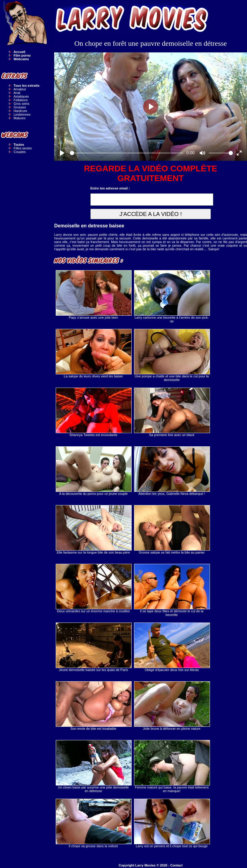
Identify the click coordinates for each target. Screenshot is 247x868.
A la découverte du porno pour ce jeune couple (93, 471)
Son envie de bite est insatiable (93, 706)
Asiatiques (21, 96)
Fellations (21, 100)
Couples (20, 152)
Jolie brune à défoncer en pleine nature (172, 706)
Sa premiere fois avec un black (172, 412)
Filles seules (23, 148)
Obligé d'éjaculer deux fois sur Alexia (172, 647)
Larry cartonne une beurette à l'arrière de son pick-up (172, 297)
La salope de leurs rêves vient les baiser (93, 353)
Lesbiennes (22, 114)
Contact (176, 865)
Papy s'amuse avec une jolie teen (93, 295)
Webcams (21, 59)
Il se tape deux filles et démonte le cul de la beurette (172, 590)
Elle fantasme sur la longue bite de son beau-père (93, 530)
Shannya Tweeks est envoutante (93, 412)
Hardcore (20, 111)
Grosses (20, 107)
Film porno (22, 55)
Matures (20, 118)
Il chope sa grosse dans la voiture (93, 823)
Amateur (20, 89)
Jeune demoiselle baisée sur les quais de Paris (93, 647)
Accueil (19, 52)
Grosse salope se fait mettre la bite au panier (172, 530)
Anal (17, 93)
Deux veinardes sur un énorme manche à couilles (93, 588)
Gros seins (22, 104)
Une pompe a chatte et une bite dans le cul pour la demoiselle (172, 355)
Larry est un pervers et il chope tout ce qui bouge (172, 823)
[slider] (127, 153)
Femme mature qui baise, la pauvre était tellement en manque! (172, 766)
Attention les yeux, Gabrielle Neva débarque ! (172, 471)
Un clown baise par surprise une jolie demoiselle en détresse (93, 766)
